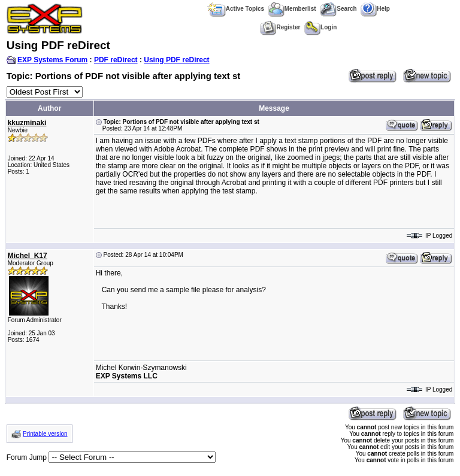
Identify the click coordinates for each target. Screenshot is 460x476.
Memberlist (292, 9)
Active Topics (236, 9)
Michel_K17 (28, 256)
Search (338, 9)
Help (375, 9)
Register (280, 27)
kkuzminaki (27, 123)
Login (320, 27)
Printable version (45, 434)
